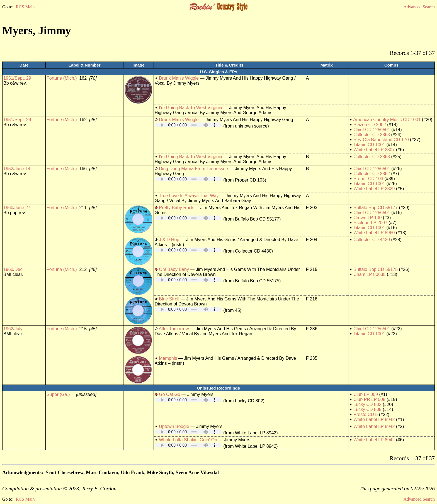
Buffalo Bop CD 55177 (376, 208)
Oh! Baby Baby (174, 269)
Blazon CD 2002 (370, 125)
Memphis (168, 358)
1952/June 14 (17, 169)
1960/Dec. (14, 269)
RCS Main (25, 7)
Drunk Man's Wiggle (179, 78)
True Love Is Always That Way (189, 196)
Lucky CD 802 (367, 404)
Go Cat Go (169, 394)
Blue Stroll (169, 299)
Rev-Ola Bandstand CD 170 (381, 140)
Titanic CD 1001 (369, 145)
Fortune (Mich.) (62, 78)
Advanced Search (419, 7)
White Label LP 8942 (374, 419)
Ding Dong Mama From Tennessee (193, 169)
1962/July (13, 329)
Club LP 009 (366, 394)
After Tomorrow (174, 329)
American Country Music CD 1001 (387, 120)
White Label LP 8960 (374, 233)
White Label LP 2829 (374, 189)
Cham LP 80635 (369, 274)
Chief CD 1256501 (372, 130)
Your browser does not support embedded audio (188, 125)
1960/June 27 (17, 208)
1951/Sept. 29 (17, 78)
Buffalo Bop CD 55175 (376, 269)
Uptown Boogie (174, 426)
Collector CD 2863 (372, 135)
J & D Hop (169, 240)
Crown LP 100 (367, 218)
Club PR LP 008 (369, 399)
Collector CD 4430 (372, 240)
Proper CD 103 (368, 179)
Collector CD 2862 (372, 174)
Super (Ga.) (58, 394)
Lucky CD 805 (367, 409)
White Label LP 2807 (374, 150)
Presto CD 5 (366, 414)
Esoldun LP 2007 (370, 223)
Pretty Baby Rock (176, 208)
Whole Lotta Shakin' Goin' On (188, 440)
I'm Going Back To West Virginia (190, 108)
